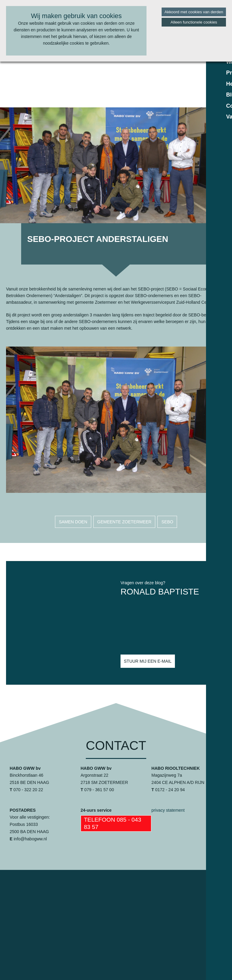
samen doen (73, 522)
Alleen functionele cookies (194, 22)
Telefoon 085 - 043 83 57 (113, 823)
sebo (167, 522)
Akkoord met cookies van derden (194, 12)
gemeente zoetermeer (124, 522)
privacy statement (168, 810)
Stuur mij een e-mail (148, 661)
